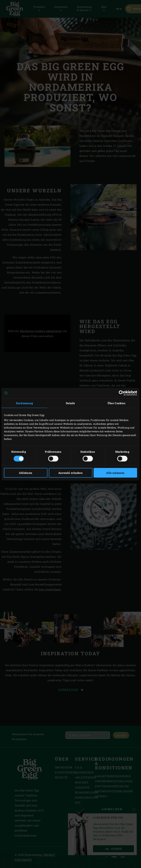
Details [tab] (70, 403)
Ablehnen (26, 473)
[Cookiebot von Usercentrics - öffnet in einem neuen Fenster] (121, 393)
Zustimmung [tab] (25, 403)
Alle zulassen (115, 473)
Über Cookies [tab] (116, 403)
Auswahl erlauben (70, 473)
